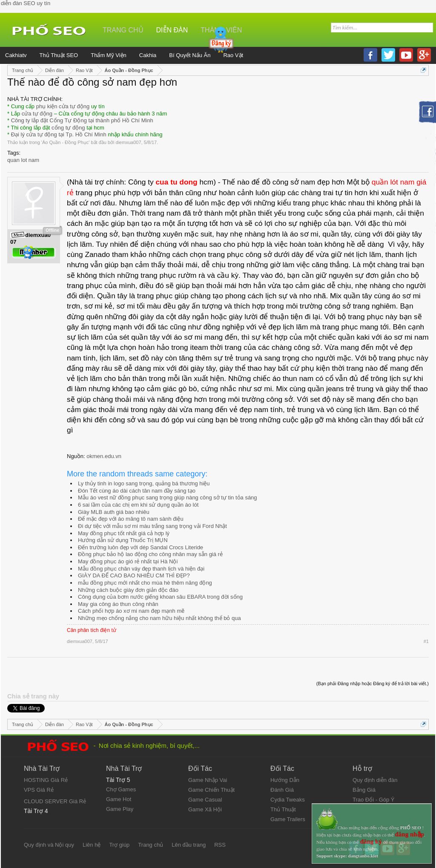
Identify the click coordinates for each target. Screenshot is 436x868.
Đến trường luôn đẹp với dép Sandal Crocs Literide (141, 547)
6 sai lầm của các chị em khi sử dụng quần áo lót (138, 505)
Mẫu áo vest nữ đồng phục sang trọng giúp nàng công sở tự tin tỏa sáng (168, 497)
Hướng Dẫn (285, 780)
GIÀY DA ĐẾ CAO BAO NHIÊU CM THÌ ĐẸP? (134, 575)
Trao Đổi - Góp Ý (374, 800)
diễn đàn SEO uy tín (26, 3)
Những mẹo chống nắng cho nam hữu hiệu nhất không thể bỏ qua (159, 618)
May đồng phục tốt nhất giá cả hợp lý (124, 533)
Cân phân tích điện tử (92, 630)
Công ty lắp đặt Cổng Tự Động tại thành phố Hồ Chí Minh (82, 120)
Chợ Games (121, 789)
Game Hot (119, 799)
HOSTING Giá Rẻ (46, 780)
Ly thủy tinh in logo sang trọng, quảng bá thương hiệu (144, 483)
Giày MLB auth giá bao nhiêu (114, 512)
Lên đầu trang (189, 845)
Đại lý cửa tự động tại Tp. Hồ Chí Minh (59, 134)
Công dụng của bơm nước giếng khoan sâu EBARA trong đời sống (160, 597)
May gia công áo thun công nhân (118, 604)
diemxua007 (129, 142)
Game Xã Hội (205, 809)
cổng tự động (68, 128)
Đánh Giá (282, 790)
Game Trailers (288, 819)
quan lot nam (23, 160)
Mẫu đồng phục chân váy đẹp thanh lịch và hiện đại (141, 569)
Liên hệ (92, 845)
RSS (220, 845)
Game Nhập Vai (208, 780)
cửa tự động (37, 114)
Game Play (120, 809)
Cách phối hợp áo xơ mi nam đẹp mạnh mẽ (131, 611)
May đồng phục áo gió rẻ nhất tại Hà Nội (128, 561)
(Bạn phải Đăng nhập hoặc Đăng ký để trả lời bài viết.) (373, 683)
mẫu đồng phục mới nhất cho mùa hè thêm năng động (145, 583)
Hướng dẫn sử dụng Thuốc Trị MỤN (123, 540)
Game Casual (205, 800)
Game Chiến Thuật (211, 790)
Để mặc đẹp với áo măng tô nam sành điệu (131, 519)
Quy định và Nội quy (49, 845)
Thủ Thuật (283, 809)
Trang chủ (123, 30)
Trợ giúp (119, 845)
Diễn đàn (172, 30)
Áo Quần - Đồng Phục (65, 142)
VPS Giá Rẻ (39, 790)
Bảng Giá (364, 790)
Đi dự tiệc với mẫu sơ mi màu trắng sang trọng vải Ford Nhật (152, 526)
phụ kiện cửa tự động (63, 106)
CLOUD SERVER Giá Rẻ (55, 801)
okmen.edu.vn (104, 456)
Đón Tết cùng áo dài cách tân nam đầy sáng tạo (137, 491)
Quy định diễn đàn (375, 780)
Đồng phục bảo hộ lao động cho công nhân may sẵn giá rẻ (150, 554)
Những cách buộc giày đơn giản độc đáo (128, 590)
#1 (426, 641)
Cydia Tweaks (288, 800)
